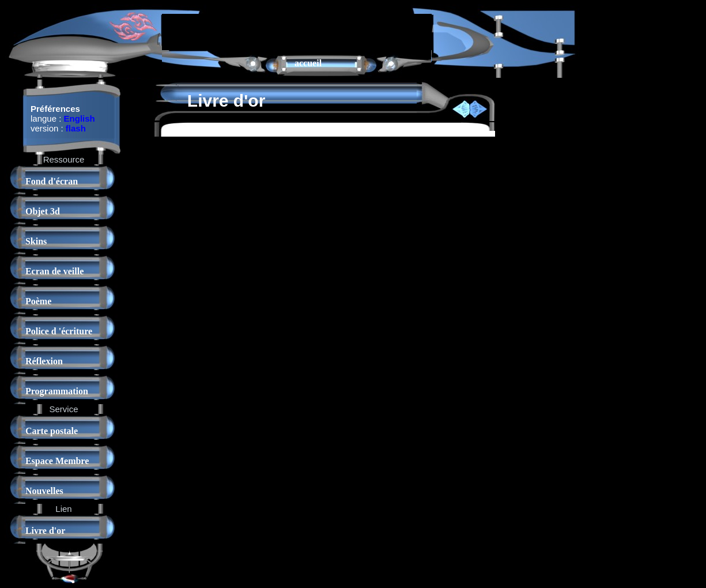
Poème (38, 301)
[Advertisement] (297, 31)
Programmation (57, 391)
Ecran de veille (54, 271)
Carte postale (52, 431)
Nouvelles (44, 491)
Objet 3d (43, 211)
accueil (308, 63)
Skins (36, 241)
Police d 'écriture (59, 331)
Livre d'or (45, 531)
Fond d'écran (52, 181)
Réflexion (44, 361)
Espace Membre (57, 461)
